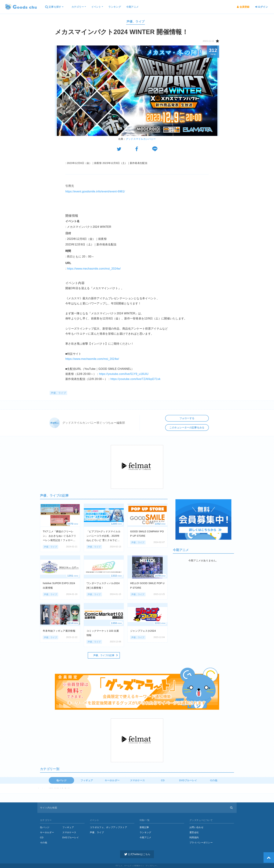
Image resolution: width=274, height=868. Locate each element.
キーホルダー (112, 780)
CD (163, 780)
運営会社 (194, 832)
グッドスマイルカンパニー (141, 139)
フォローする (187, 418)
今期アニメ (145, 837)
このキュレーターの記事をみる (187, 428)
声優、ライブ (136, 22)
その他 (213, 780)
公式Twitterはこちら (137, 854)
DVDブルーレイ (188, 780)
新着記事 (144, 827)
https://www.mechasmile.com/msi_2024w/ (94, 269)
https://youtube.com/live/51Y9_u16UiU (124, 374)
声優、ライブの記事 (104, 655)
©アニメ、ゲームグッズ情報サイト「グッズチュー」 (137, 866)
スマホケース (138, 780)
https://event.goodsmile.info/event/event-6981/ (95, 191)
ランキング (145, 832)
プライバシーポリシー (201, 843)
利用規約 (194, 837)
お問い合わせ (196, 827)
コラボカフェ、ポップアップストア (108, 827)
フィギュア (87, 780)
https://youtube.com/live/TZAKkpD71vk (135, 379)
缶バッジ (61, 780)
